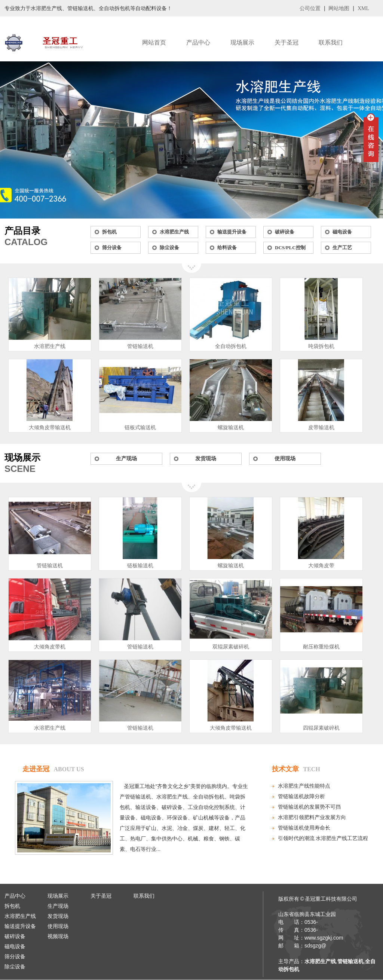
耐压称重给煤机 (321, 647)
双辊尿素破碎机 (231, 647)
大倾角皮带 (321, 566)
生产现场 (126, 459)
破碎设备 (285, 232)
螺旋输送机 (231, 428)
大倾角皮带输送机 (50, 428)
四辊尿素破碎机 (321, 728)
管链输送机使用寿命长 (304, 828)
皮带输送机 (321, 428)
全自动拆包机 (231, 346)
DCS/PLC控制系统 (290, 249)
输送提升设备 (232, 232)
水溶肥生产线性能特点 (304, 786)
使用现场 (285, 459)
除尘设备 (169, 248)
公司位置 (310, 8)
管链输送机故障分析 (301, 796)
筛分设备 (112, 248)
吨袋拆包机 (321, 346)
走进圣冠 (36, 769)
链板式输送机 (140, 428)
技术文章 (285, 769)
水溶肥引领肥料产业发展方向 (312, 817)
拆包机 (109, 232)
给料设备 (227, 248)
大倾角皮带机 (50, 647)
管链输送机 (140, 346)
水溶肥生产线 (174, 232)
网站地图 (339, 8)
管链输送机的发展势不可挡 (309, 807)
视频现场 (58, 936)
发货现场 (206, 459)
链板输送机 (140, 566)
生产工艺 (342, 248)
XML (363, 8)
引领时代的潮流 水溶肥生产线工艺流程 (323, 838)
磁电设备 (342, 232)
